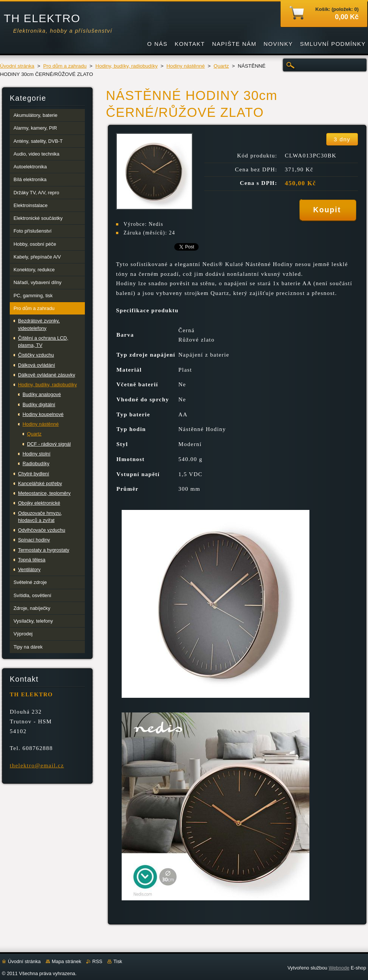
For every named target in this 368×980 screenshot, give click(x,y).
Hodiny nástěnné (186, 66)
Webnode (339, 968)
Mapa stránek (66, 961)
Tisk (118, 961)
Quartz (221, 66)
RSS (97, 961)
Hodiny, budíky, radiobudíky (127, 66)
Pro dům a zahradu (65, 66)
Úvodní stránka (17, 66)
